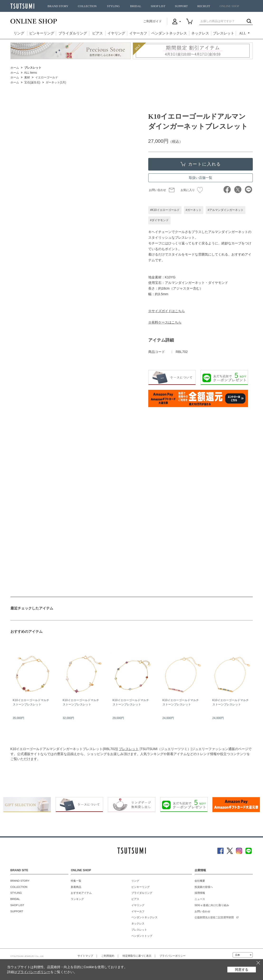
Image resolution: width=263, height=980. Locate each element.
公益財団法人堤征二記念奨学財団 (214, 917)
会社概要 (200, 881)
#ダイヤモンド (160, 220)
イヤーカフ (138, 33)
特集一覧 (76, 881)
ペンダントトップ (142, 936)
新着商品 (76, 887)
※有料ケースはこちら (165, 322)
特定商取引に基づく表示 (137, 956)
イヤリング (116, 33)
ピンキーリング (42, 33)
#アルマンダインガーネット (226, 210)
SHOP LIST (158, 6)
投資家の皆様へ (204, 887)
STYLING (113, 6)
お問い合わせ (158, 190)
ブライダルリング (73, 33)
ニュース (200, 899)
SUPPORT (181, 6)
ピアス (98, 33)
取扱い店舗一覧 (201, 178)
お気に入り (192, 190)
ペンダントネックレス (169, 33)
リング (19, 33)
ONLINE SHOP (229, 6)
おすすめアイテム (81, 893)
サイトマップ (85, 956)
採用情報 (200, 893)
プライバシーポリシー (172, 956)
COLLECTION (87, 6)
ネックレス (200, 33)
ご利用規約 (108, 956)
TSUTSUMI (22, 6)
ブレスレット (224, 33)
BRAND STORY (58, 6)
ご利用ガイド (153, 21)
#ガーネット (194, 210)
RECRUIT (204, 6)
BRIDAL (136, 6)
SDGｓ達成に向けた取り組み (212, 905)
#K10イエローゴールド (165, 210)
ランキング (77, 899)
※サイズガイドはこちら (167, 311)
